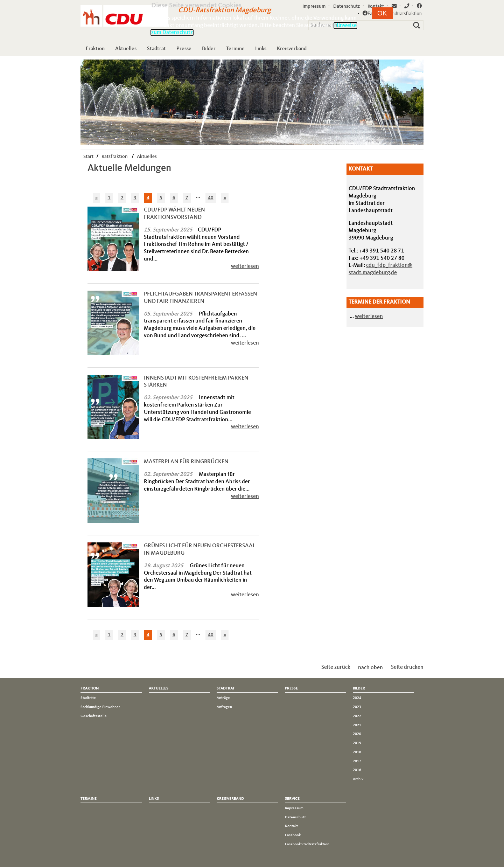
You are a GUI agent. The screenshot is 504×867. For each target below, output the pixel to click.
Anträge (223, 698)
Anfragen (224, 707)
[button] (382, 13)
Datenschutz (295, 817)
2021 (357, 725)
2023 (357, 707)
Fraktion (95, 49)
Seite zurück (336, 667)
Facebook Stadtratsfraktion (307, 844)
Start (88, 157)
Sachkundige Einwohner (100, 707)
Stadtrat (156, 49)
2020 (357, 734)
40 (211, 198)
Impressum (294, 808)
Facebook (293, 835)
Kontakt (291, 826)
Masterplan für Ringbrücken (186, 462)
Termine (235, 49)
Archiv (358, 779)
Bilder (209, 49)
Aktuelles (126, 49)
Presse (184, 49)
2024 (357, 698)
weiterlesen (245, 266)
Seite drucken (407, 667)
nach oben (370, 667)
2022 (357, 716)
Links (261, 49)
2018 (357, 752)
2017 (357, 761)
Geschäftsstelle (94, 716)
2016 (357, 770)
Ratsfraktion (115, 157)
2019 (357, 743)
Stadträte (88, 698)
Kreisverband (292, 49)
